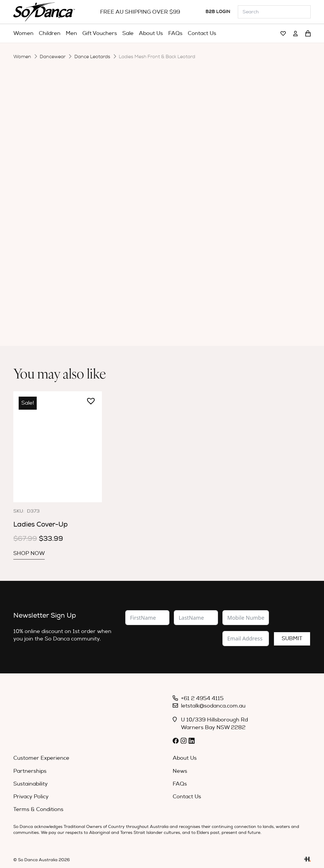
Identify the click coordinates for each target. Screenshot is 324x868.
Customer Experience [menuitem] (41, 758)
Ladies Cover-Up (41, 524)
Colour (127, 177)
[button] (121, 213)
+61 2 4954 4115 (202, 698)
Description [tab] (141, 241)
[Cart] (308, 34)
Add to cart (189, 216)
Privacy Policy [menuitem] (31, 797)
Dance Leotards (92, 57)
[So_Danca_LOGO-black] (44, 12)
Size (123, 193)
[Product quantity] (147, 217)
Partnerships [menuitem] (30, 771)
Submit (292, 639)
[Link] (283, 34)
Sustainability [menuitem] (31, 784)
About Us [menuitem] (185, 758)
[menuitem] (23, 34)
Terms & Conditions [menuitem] (38, 809)
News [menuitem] (180, 771)
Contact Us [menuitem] (187, 797)
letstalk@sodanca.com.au (213, 706)
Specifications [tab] (189, 241)
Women (22, 57)
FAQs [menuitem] (180, 784)
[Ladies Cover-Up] (58, 447)
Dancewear (53, 57)
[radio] (168, 177)
